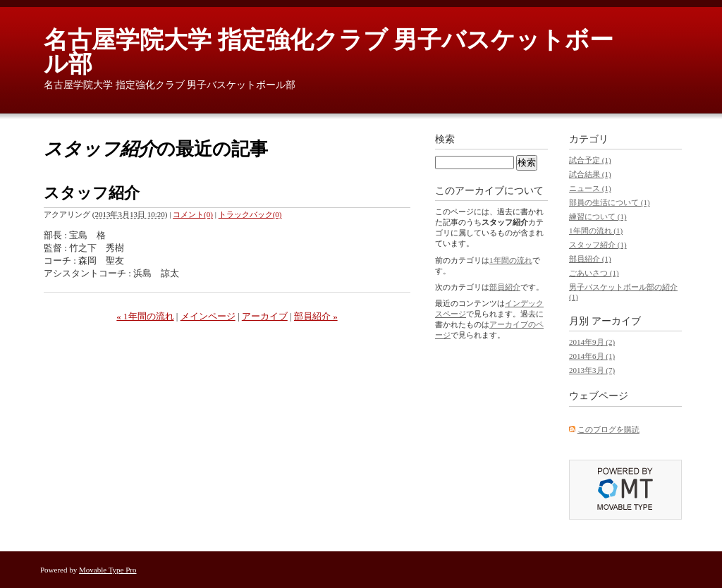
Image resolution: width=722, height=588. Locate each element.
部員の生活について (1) (610, 202)
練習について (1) (598, 216)
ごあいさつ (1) (594, 273)
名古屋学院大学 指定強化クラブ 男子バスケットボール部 (329, 52)
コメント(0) (193, 214)
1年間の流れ (511, 260)
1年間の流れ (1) (596, 231)
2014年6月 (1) (592, 356)
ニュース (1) (590, 188)
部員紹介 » (316, 316)
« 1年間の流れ (145, 316)
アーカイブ (265, 316)
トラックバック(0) (250, 214)
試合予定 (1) (590, 160)
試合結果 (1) (590, 174)
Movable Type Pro (108, 570)
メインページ (208, 316)
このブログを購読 (608, 429)
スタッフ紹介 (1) (598, 245)
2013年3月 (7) (592, 370)
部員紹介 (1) (590, 259)
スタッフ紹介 (92, 193)
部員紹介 (505, 287)
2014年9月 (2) (592, 342)
